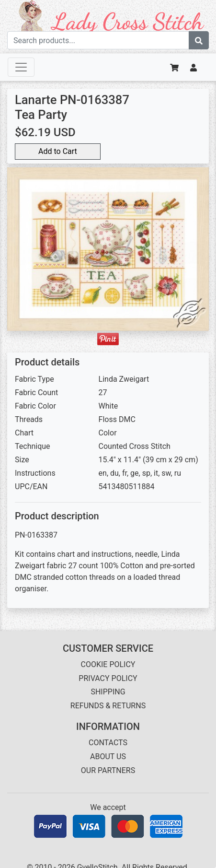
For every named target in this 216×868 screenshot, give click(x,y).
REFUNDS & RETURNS (108, 706)
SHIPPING (108, 692)
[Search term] (98, 40)
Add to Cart (58, 151)
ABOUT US (108, 757)
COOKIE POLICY (108, 664)
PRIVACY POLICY (108, 678)
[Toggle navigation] (21, 67)
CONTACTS (108, 743)
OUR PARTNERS (108, 770)
